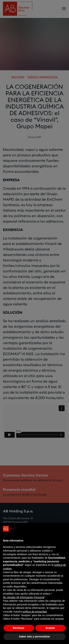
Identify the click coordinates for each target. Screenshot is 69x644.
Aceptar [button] (50, 628)
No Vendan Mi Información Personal (24, 597)
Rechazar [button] (19, 628)
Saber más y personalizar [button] (34, 636)
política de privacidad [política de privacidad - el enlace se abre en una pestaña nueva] (35, 612)
